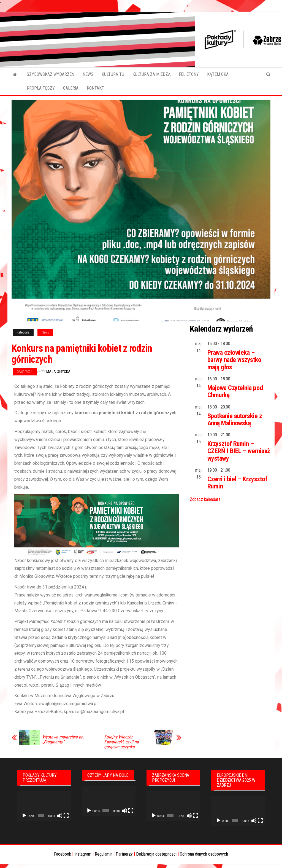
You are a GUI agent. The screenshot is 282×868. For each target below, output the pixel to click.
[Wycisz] (60, 816)
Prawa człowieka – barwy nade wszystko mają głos (234, 360)
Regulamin (104, 854)
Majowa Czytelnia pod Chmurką (235, 391)
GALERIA (71, 88)
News (45, 332)
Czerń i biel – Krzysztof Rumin (237, 483)
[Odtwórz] (24, 816)
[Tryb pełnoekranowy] (66, 816)
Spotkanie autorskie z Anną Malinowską (235, 420)
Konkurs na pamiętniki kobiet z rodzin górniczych (82, 354)
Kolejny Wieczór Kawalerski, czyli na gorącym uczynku (121, 742)
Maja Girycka (58, 372)
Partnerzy (124, 854)
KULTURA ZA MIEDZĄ (151, 74)
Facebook (63, 854)
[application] (44, 806)
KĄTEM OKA (218, 74)
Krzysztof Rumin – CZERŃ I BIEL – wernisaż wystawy (239, 451)
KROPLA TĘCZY (41, 88)
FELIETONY (189, 74)
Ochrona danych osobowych (204, 854)
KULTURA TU (113, 74)
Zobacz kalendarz (205, 499)
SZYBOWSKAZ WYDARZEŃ (51, 74)
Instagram (83, 854)
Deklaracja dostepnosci (156, 854)
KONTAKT (95, 88)
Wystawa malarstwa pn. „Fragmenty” (63, 740)
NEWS (88, 74)
